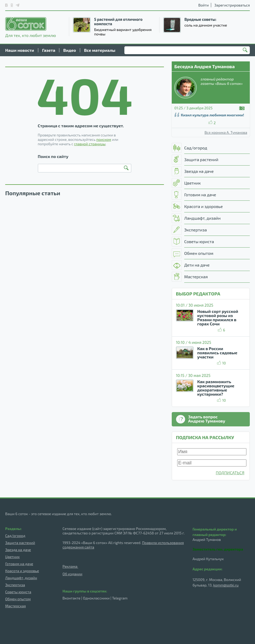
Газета (49, 50)
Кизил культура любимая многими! (212, 115)
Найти (246, 50)
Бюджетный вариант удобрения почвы (123, 32)
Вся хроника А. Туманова (226, 132)
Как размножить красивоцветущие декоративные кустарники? (216, 388)
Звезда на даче (18, 550)
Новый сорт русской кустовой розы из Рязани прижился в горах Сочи (218, 317)
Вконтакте (71, 598)
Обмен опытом (18, 599)
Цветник (12, 557)
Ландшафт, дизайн (21, 578)
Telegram (120, 598)
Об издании (72, 574)
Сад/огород (15, 536)
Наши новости (20, 50)
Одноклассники (96, 598)
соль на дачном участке (206, 25)
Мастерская (15, 606)
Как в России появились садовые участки (217, 353)
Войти (203, 5)
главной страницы (90, 144)
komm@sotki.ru (226, 585)
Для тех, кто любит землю (31, 27)
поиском (104, 139)
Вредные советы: (200, 19)
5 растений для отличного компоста (118, 21)
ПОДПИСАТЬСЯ (230, 473)
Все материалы (100, 50)
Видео (70, 50)
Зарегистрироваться (232, 5)
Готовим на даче (19, 564)
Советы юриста (18, 592)
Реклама (70, 566)
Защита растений (20, 543)
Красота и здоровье (22, 571)
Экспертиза (15, 585)
